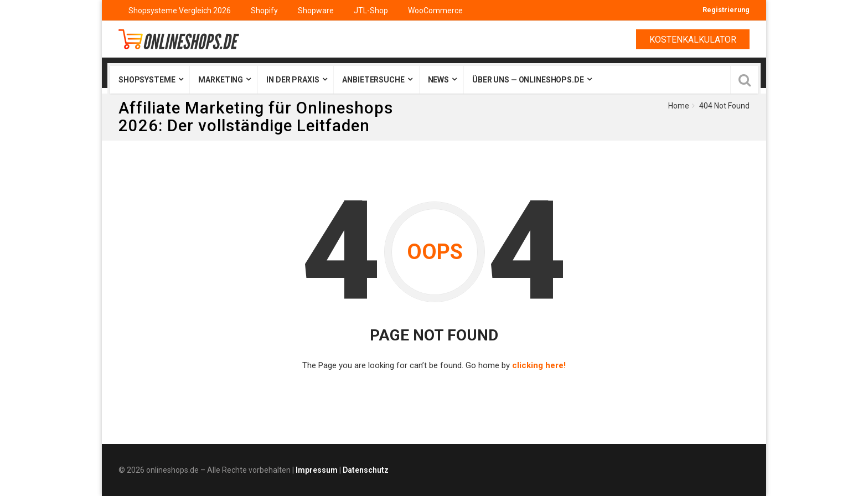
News (438, 80)
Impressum (317, 470)
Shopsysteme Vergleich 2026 (180, 11)
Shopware (316, 11)
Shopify (264, 11)
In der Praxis (293, 80)
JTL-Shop (371, 11)
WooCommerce (435, 11)
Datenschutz (366, 470)
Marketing (221, 80)
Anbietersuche (373, 80)
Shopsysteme (147, 80)
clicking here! (539, 365)
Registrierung (726, 10)
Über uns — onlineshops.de (528, 80)
